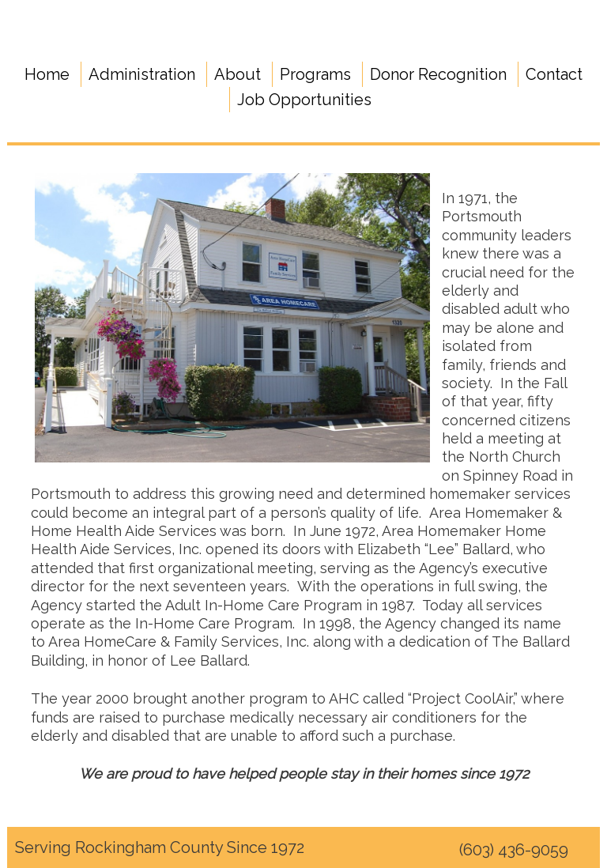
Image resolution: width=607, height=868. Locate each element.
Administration (142, 74)
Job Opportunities (304, 100)
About (238, 74)
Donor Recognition (438, 74)
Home (47, 74)
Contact (554, 74)
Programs (315, 74)
